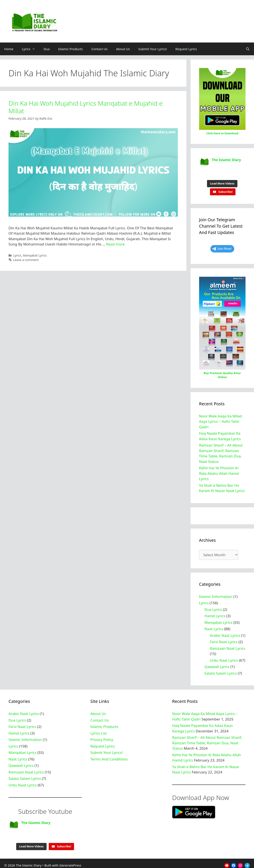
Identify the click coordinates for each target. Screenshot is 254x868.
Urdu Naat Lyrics (224, 658)
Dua (47, 49)
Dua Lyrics (213, 607)
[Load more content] (222, 182)
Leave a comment (26, 260)
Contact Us (99, 49)
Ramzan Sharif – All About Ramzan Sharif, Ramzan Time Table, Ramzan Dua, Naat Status (207, 741)
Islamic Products (70, 49)
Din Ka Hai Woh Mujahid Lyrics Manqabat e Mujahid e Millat (86, 107)
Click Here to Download (222, 133)
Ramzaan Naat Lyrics (228, 646)
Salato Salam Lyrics (221, 671)
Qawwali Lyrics (217, 664)
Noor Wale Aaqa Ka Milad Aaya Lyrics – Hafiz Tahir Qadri (221, 419)
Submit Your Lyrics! (153, 49)
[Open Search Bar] (248, 49)
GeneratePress (70, 861)
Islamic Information (216, 594)
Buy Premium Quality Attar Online (222, 373)
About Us (123, 49)
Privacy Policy (102, 737)
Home (9, 49)
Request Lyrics (186, 49)
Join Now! (222, 247)
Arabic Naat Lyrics (225, 633)
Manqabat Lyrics (35, 255)
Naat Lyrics (214, 627)
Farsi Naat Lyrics (224, 640)
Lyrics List (99, 731)
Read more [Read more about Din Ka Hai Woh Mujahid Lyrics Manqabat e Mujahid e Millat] (115, 244)
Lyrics (31, 49)
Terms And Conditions (109, 757)
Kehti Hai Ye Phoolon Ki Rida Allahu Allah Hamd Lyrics (219, 471)
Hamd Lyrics (215, 614)
